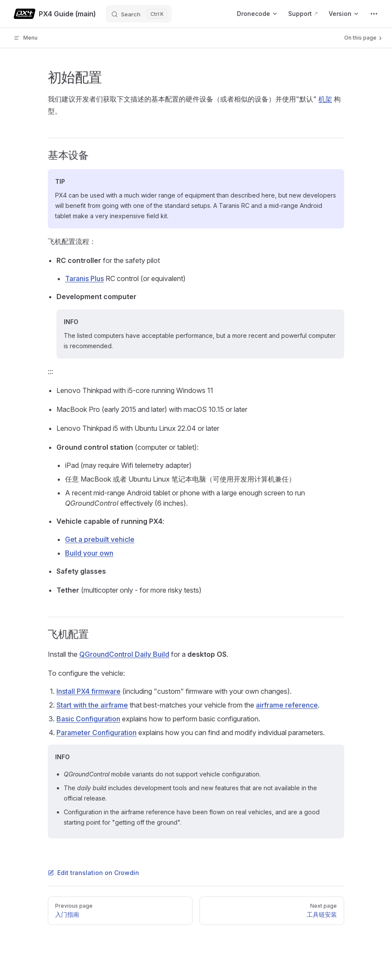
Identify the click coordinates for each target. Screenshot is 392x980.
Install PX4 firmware (89, 691)
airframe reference (287, 705)
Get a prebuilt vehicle (100, 539)
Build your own (89, 553)
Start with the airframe (92, 705)
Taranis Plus (84, 278)
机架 (325, 99)
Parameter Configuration (96, 733)
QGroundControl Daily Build (124, 654)
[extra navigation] (374, 14)
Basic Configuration (88, 719)
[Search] (139, 14)
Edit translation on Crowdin (93, 873)
